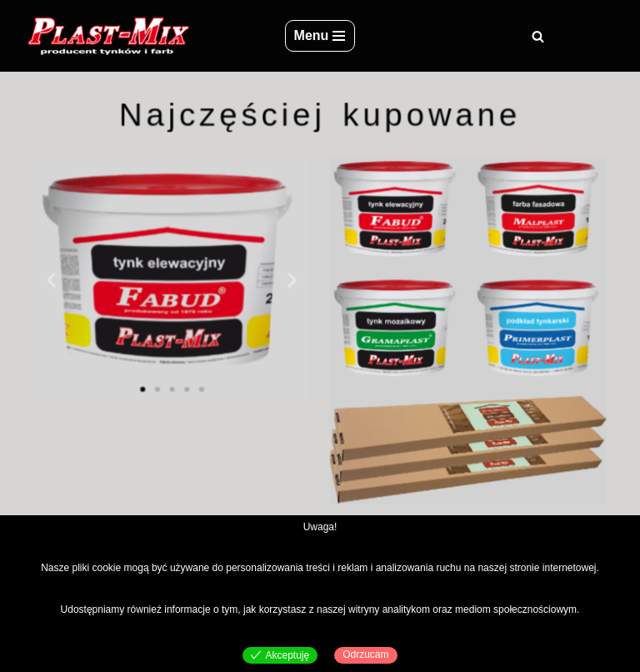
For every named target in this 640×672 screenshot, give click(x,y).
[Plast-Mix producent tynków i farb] (107, 36)
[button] (59, 280)
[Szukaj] (538, 36)
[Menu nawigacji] (320, 36)
